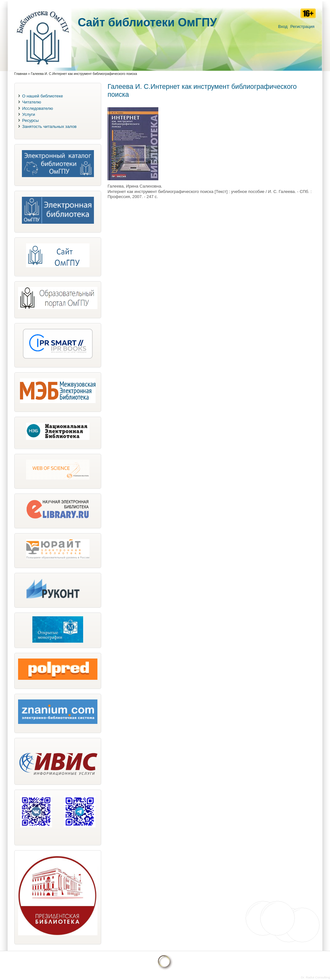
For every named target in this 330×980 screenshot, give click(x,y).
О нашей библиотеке (43, 96)
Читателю (32, 102)
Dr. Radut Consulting (315, 977)
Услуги (29, 114)
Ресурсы (30, 120)
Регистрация (302, 26)
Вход (283, 26)
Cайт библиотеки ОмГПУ (147, 22)
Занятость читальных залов (49, 126)
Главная (21, 74)
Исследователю (38, 108)
